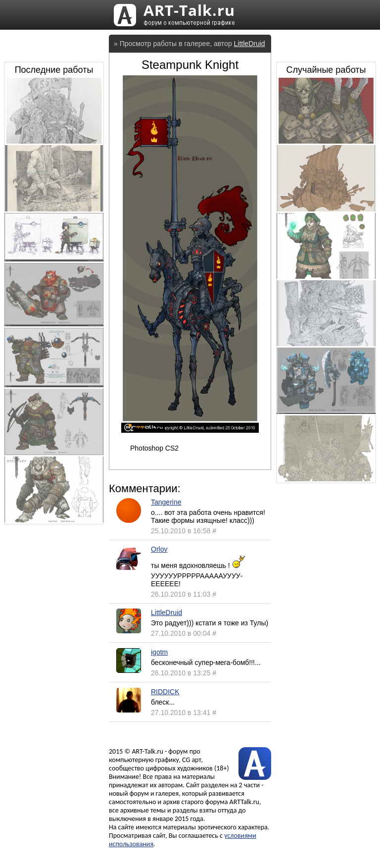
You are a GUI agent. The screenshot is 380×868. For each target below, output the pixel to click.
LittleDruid (250, 44)
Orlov (159, 549)
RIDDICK (165, 692)
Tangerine (166, 502)
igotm (159, 652)
